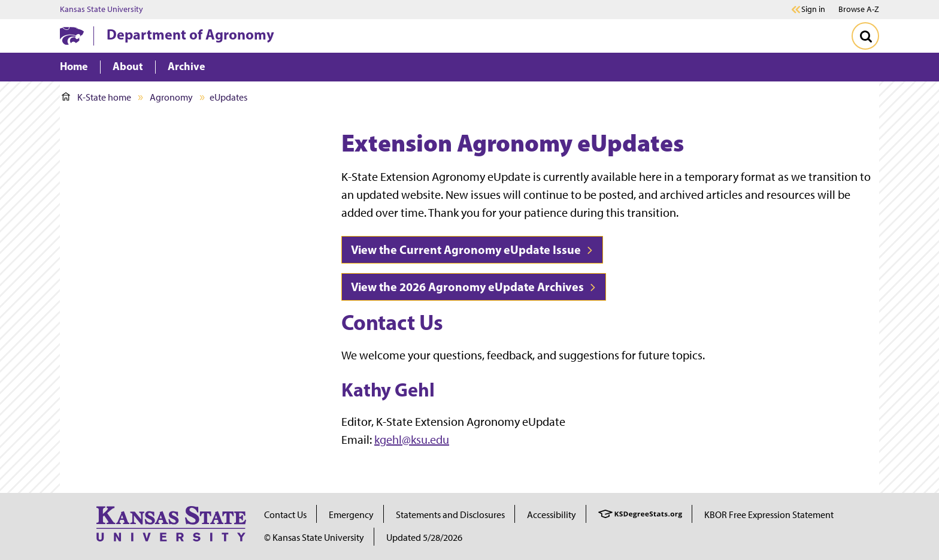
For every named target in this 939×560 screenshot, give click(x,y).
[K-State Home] (72, 36)
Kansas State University (102, 10)
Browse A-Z (859, 9)
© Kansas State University (314, 538)
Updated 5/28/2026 (424, 538)
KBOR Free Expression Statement (769, 515)
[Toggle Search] (865, 36)
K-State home (96, 97)
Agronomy (171, 97)
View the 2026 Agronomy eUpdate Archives (474, 287)
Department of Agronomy (190, 34)
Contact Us (285, 515)
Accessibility (552, 515)
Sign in (813, 10)
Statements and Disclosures (450, 515)
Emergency (351, 515)
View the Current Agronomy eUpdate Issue (472, 249)
